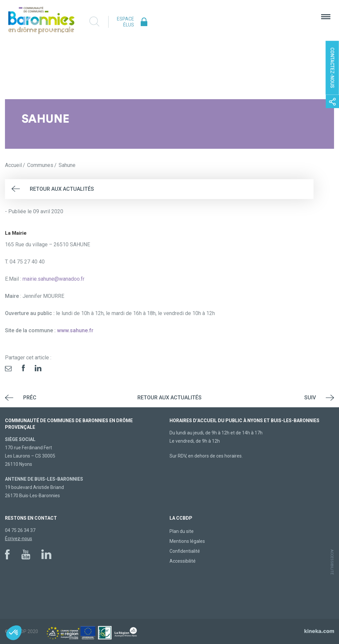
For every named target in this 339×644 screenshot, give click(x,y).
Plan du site (182, 531)
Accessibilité (183, 561)
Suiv (310, 398)
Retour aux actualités (62, 189)
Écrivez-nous (19, 539)
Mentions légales (187, 541)
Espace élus (125, 22)
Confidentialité (185, 551)
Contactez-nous (332, 68)
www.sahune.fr (75, 330)
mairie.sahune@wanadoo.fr (53, 279)
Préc (30, 398)
